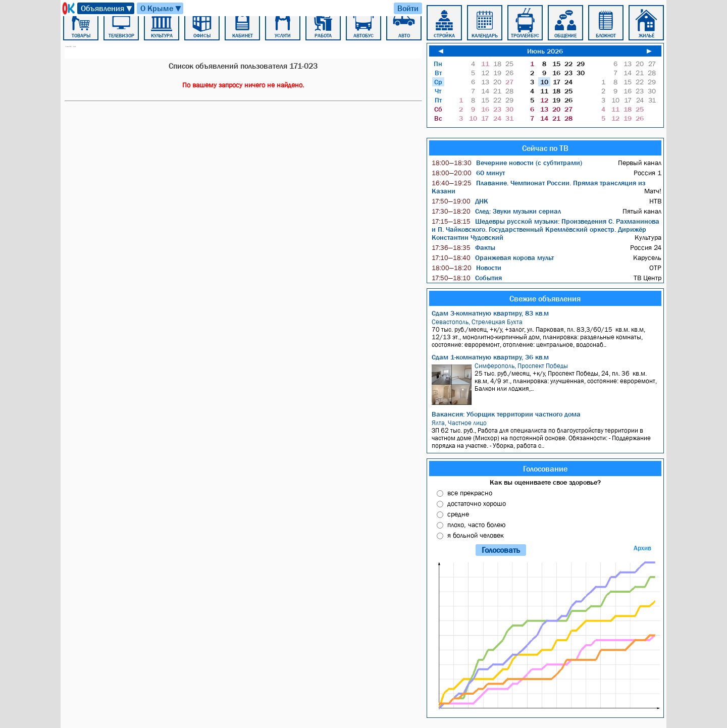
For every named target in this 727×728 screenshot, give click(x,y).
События (467, 278)
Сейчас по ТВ (545, 148)
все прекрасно (470, 493)
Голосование (545, 469)
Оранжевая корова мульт (493, 257)
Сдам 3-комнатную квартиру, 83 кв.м (490, 313)
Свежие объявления (545, 298)
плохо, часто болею (476, 525)
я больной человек (476, 535)
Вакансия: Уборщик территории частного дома (506, 414)
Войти (408, 8)
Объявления (107, 8)
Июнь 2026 (545, 51)
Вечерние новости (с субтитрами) (507, 163)
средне (458, 514)
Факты (463, 247)
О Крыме (161, 8)
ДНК (460, 201)
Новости (466, 268)
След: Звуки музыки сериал (496, 211)
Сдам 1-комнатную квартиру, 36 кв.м (490, 357)
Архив (642, 548)
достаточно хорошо (477, 503)
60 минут (468, 173)
